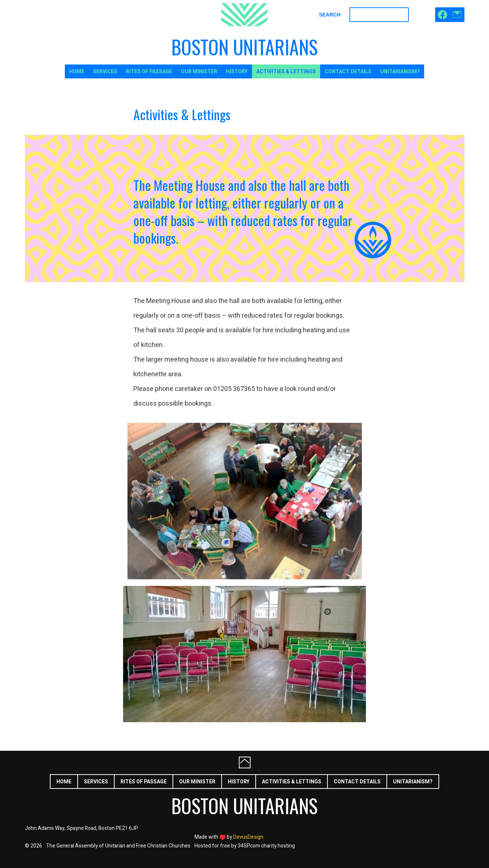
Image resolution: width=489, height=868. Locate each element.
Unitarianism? (400, 72)
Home (77, 72)
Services (105, 72)
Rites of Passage (149, 72)
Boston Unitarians (244, 47)
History (237, 72)
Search (330, 15)
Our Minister (199, 72)
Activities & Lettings (286, 72)
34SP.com (249, 846)
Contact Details (348, 72)
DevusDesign (248, 837)
